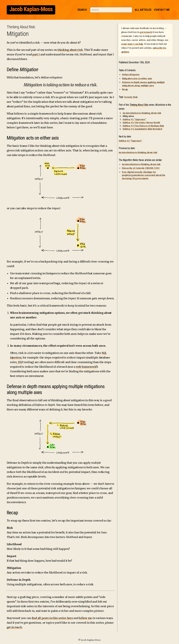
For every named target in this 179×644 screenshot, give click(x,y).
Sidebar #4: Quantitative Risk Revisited (142, 129)
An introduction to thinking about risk (142, 113)
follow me (85, 618)
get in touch (14, 627)
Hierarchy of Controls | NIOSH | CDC (141, 168)
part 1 (36, 54)
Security (128, 97)
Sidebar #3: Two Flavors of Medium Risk (143, 126)
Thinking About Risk (21, 27)
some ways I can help (132, 44)
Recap (125, 89)
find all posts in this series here (52, 618)
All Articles (143, 10)
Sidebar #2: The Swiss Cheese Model (141, 123)
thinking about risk (70, 50)
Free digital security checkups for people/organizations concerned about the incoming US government (144, 175)
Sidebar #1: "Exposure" (134, 119)
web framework (86, 367)
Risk (135, 97)
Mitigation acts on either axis (137, 78)
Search (82, 10)
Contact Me (162, 10)
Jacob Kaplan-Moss (31, 9)
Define (131, 75)
